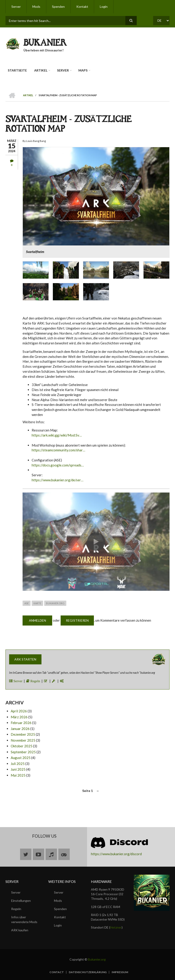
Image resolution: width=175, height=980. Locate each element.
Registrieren (77, 620)
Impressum (120, 972)
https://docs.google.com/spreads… (58, 465)
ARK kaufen (20, 930)
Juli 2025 (18, 764)
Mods (58, 901)
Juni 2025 (18, 769)
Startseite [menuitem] (17, 70)
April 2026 (19, 711)
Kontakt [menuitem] (82, 7)
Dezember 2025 (23, 734)
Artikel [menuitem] (41, 70)
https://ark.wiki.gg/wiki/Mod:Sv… (57, 435)
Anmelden (37, 620)
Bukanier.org (55, 603)
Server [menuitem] (16, 7)
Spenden (60, 909)
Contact (57, 972)
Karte (37, 603)
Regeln (35, 681)
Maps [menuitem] (83, 70)
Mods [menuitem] (36, 7)
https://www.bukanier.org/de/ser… (58, 480)
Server (17, 681)
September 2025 (23, 752)
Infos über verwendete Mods (24, 919)
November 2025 (23, 740)
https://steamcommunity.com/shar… (58, 450)
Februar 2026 (21, 723)
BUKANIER (45, 44)
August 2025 (21, 758)
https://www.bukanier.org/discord (116, 854)
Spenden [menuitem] (58, 7)
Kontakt (60, 917)
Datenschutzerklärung (88, 972)
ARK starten (25, 659)
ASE (27, 603)
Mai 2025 (18, 775)
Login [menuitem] (104, 7)
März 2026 (19, 717)
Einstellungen (21, 901)
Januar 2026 (20, 729)
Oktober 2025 (22, 746)
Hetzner (116, 927)
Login (58, 925)
